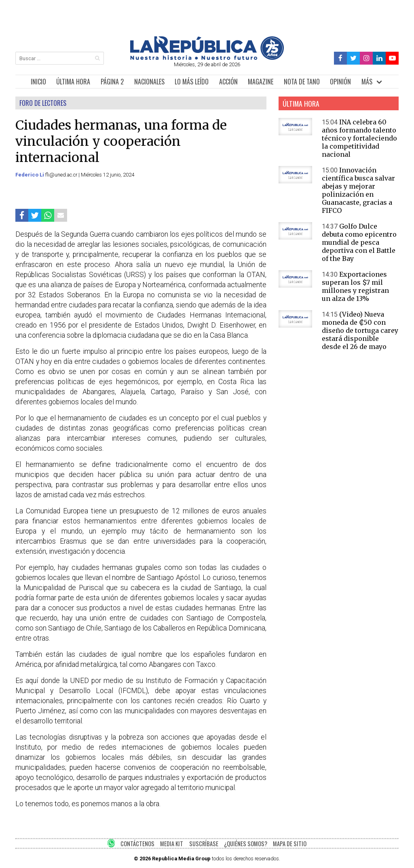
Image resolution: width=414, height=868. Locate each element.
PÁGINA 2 (112, 82)
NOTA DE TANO (302, 82)
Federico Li (30, 175)
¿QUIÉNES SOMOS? (246, 844)
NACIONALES (149, 82)
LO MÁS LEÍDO (192, 82)
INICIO (38, 82)
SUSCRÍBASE (204, 844)
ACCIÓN (228, 82)
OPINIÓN (340, 82)
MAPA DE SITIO (290, 844)
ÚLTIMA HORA (73, 82)
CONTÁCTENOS (137, 844)
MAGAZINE (261, 82)
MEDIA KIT (172, 844)
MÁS (367, 82)
